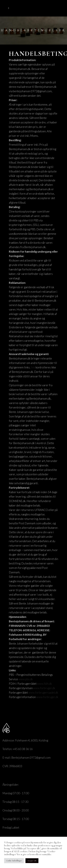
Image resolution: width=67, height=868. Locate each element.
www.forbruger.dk (44, 688)
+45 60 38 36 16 (23, 749)
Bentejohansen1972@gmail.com (31, 758)
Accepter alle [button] (32, 861)
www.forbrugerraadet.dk (43, 693)
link (33, 367)
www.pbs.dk (26, 679)
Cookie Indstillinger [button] (14, 861)
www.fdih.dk (44, 684)
